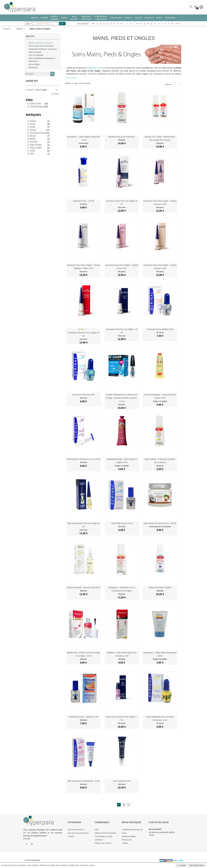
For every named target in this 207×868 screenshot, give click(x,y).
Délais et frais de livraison (106, 833)
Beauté (20, 29)
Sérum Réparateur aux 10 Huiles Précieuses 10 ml (160, 720)
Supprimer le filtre (57, 90)
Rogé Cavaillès (36, 145)
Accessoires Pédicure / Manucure (43, 49)
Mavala (33, 136)
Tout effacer (55, 94)
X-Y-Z (178, 24)
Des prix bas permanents (78, 833)
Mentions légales (129, 836)
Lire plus (27, 839)
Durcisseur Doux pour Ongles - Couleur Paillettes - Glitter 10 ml (84, 268)
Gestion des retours (103, 843)
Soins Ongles (34, 64)
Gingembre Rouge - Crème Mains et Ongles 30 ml (122, 462)
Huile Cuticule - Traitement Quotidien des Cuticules (160, 462)
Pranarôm (34, 142)
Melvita (33, 139)
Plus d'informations (197, 865)
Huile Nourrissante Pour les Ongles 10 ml (84, 527)
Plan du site (127, 840)
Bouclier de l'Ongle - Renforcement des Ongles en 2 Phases (160, 140)
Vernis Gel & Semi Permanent (41, 46)
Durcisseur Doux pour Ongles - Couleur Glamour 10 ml (160, 204)
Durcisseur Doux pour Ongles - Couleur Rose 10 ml (122, 268)
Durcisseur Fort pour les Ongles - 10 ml (122, 333)
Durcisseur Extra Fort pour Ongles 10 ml (83, 336)
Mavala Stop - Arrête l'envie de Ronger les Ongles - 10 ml (84, 656)
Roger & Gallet (36, 148)
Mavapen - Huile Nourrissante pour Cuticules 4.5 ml (122, 656)
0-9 (93, 24)
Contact (71, 836)
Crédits (125, 843)
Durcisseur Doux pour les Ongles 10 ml (122, 204)
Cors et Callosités (36, 55)
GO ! (63, 24)
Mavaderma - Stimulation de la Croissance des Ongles (122, 591)
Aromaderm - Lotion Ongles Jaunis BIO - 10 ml (83, 140)
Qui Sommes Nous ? (76, 830)
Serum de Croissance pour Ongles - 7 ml (122, 720)
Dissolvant (33, 67)
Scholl (32, 151)
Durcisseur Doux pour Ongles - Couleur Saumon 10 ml (160, 268)
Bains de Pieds (35, 52)
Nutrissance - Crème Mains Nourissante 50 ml (160, 656)
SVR (32, 154)
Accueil (6, 29)
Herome (33, 130)
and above (37, 107)
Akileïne (33, 121)
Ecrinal (33, 124)
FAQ (97, 830)
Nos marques (83, 24)
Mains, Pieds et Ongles (41, 43)
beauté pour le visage (96, 68)
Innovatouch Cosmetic (39, 133)
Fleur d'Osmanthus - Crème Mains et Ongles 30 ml (160, 398)
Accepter (182, 865)
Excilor (33, 127)
